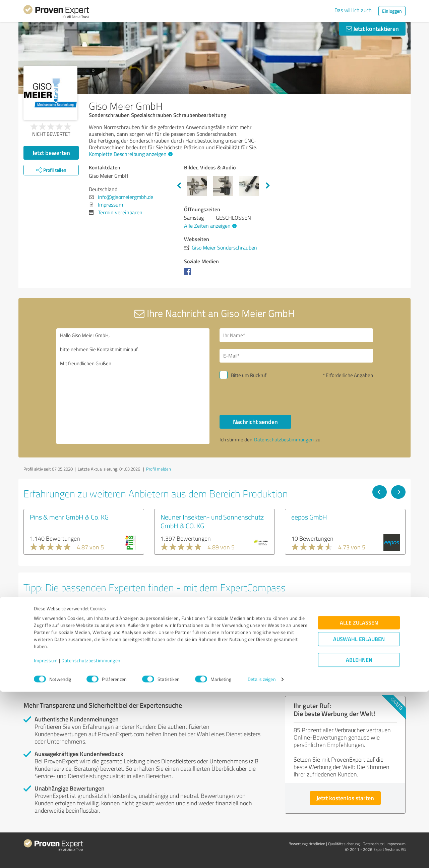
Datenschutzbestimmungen (91, 837)
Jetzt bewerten (51, 153)
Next (268, 186)
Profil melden (159, 469)
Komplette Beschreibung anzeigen (130, 154)
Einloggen (392, 11)
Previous (179, 186)
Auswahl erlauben (359, 815)
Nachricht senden (255, 422)
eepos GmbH (309, 517)
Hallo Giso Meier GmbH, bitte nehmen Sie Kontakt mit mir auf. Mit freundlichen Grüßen (133, 386)
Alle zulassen (359, 799)
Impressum (46, 837)
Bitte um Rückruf (249, 375)
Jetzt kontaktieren (372, 29)
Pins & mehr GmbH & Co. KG (69, 517)
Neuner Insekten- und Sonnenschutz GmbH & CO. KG (212, 521)
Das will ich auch (353, 10)
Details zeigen (262, 855)
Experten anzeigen (60, 661)
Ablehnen (359, 836)
